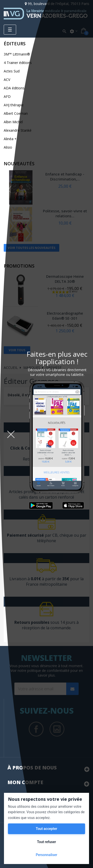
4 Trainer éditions (18, 63)
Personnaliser (46, 855)
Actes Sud (12, 71)
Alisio (8, 147)
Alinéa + (10, 139)
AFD (7, 96)
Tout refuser (46, 842)
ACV (7, 80)
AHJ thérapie (14, 105)
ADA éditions (14, 88)
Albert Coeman (16, 113)
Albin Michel (13, 122)
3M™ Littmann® (17, 54)
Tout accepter (46, 829)
